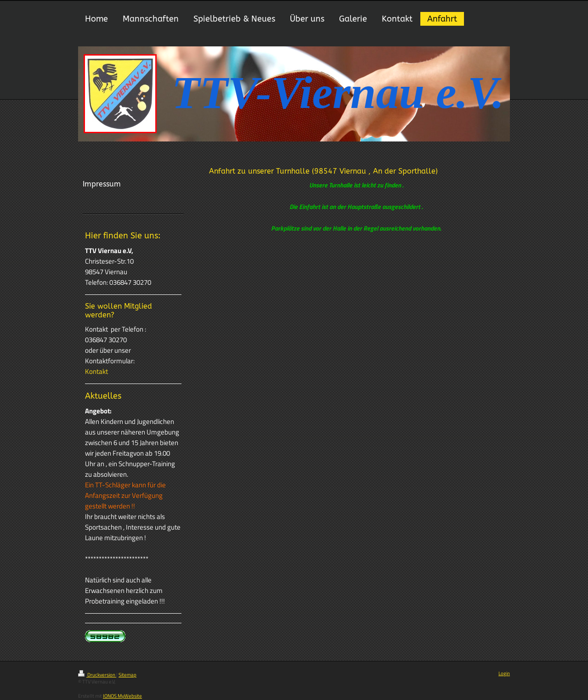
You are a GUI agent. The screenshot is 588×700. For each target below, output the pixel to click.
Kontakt (96, 371)
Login (504, 673)
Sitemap (127, 675)
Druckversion (97, 675)
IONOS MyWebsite (122, 696)
